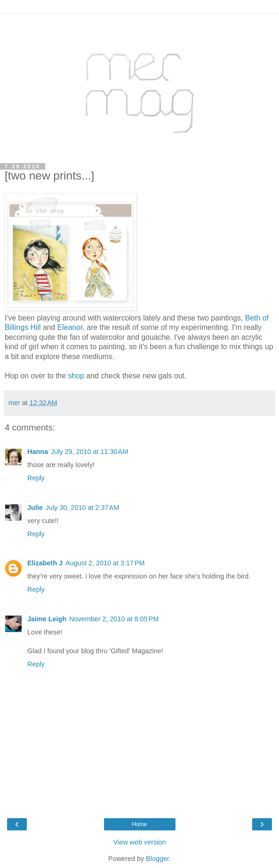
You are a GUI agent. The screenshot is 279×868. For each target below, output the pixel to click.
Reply (36, 478)
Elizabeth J (45, 563)
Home (139, 824)
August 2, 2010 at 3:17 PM (105, 563)
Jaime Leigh (47, 619)
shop (76, 376)
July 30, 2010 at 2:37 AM (82, 508)
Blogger (157, 859)
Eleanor (70, 327)
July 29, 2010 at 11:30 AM (89, 452)
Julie (35, 508)
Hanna (38, 452)
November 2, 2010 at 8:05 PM (114, 619)
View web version (140, 842)
